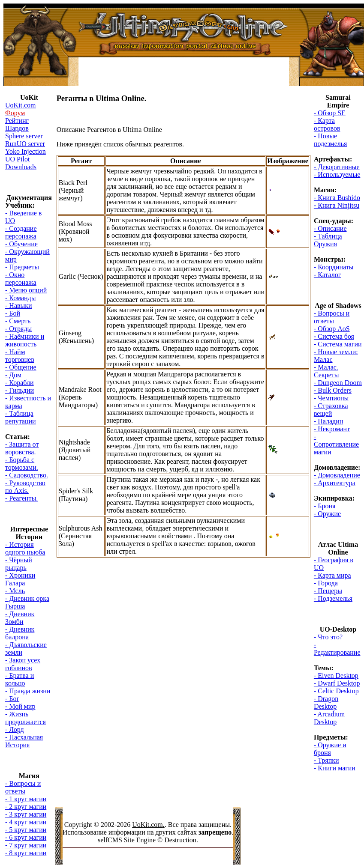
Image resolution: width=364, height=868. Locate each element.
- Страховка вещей (331, 410)
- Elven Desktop (336, 676)
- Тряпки (326, 760)
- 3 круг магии (26, 814)
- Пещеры (328, 591)
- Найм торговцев (20, 356)
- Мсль (15, 591)
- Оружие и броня (330, 749)
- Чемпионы (331, 398)
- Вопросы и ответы (23, 787)
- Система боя (334, 336)
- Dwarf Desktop (337, 683)
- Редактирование (337, 649)
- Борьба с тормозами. (22, 464)
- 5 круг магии (26, 830)
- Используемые (337, 174)
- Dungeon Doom (338, 383)
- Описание (330, 228)
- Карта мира (332, 575)
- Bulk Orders (333, 390)
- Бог (12, 699)
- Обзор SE (330, 113)
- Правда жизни (28, 691)
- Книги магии (335, 768)
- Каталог (327, 275)
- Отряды (18, 329)
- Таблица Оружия (328, 240)
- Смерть (18, 321)
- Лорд (15, 729)
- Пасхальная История (24, 741)
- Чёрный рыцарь (19, 564)
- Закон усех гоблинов (23, 664)
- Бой (13, 313)
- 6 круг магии (26, 837)
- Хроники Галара (20, 579)
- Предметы (22, 267)
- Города (326, 583)
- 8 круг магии (26, 853)
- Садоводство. (27, 475)
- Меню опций (26, 290)
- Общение (21, 367)
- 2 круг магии (26, 807)
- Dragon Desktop (326, 702)
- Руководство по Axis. (25, 487)
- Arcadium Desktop (329, 718)
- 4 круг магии (26, 822)
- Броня (325, 506)
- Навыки (19, 306)
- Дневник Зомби (20, 618)
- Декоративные (337, 167)
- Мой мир (20, 706)
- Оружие (327, 514)
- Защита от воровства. (22, 448)
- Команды (20, 298)
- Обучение (21, 244)
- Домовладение (337, 475)
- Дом (13, 375)
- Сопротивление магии (336, 444)
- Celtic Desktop (336, 691)
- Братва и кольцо (20, 679)
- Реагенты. (21, 498)
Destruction (180, 840)
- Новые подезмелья (331, 140)
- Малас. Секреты (326, 371)
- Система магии (338, 344)
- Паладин (328, 421)
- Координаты (334, 267)
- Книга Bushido (337, 198)
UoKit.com (147, 825)
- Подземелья (333, 598)
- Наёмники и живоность (25, 340)
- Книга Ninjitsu (337, 205)
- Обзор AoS (332, 329)
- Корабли (20, 383)
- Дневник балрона (20, 633)
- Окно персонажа (21, 279)
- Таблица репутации (21, 417)
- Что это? (328, 637)
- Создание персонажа (21, 232)
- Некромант (332, 429)
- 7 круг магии (26, 845)
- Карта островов (327, 124)
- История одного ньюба (25, 548)
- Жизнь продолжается (26, 718)
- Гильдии (20, 390)
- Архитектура (335, 483)
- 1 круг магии (26, 799)
